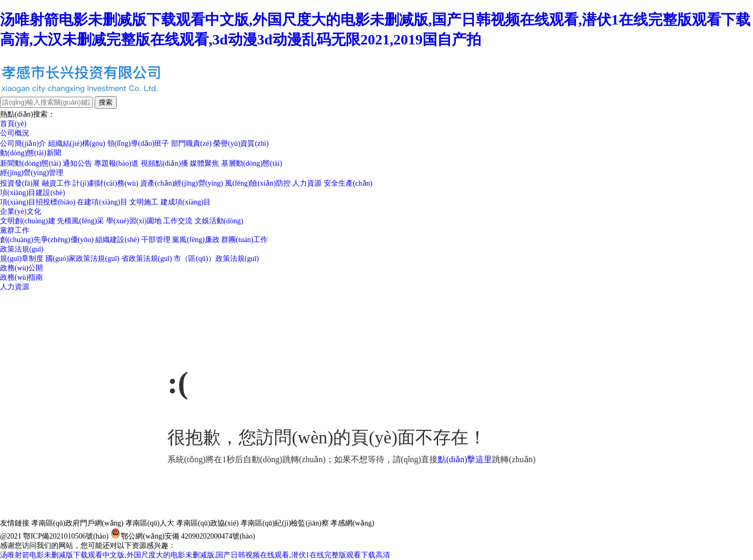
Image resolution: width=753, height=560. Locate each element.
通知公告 (77, 163)
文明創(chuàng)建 (28, 221)
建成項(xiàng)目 (186, 202)
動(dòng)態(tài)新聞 (31, 153)
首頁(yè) (13, 124)
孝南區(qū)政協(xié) (208, 523)
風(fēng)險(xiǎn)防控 (258, 183)
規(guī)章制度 (22, 259)
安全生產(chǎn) (348, 183)
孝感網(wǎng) (352, 523)
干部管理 (156, 240)
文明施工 (144, 202)
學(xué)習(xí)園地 (134, 221)
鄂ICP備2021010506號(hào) (66, 536)
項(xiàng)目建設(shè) (32, 193)
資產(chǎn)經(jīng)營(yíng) (182, 183)
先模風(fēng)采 (81, 221)
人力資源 (307, 183)
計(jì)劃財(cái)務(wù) (105, 183)
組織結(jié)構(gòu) (77, 144)
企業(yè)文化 (21, 212)
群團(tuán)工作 (244, 240)
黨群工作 (15, 230)
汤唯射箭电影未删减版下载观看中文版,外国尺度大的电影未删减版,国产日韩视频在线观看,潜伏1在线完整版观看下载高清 (195, 555)
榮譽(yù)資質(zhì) (241, 144)
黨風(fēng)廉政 (196, 240)
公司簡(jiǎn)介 (23, 144)
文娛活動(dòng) (219, 221)
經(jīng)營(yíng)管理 (32, 173)
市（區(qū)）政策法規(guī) (216, 259)
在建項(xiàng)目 (102, 202)
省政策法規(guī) (147, 259)
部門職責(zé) (191, 144)
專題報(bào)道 (117, 163)
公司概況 (15, 133)
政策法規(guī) (22, 249)
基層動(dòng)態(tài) (252, 163)
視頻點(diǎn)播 (164, 163)
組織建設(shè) (117, 240)
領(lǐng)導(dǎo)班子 (138, 144)
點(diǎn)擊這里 (465, 459)
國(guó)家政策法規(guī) (83, 259)
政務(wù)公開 (21, 268)
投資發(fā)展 (20, 183)
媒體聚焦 (204, 163)
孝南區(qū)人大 (150, 523)
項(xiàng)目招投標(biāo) (38, 202)
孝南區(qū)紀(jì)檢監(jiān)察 (285, 523)
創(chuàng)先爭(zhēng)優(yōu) (47, 240)
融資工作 (56, 183)
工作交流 (178, 221)
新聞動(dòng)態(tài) (31, 163)
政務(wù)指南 (21, 277)
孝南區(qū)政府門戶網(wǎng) (78, 523)
